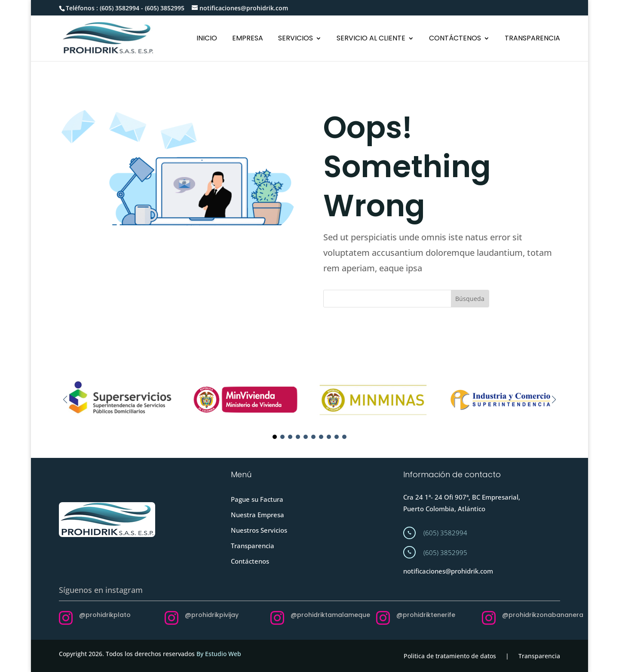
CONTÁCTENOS (455, 39)
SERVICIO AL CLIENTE (371, 39)
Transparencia (253, 546)
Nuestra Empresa (257, 515)
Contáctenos (250, 561)
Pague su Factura (257, 499)
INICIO (207, 39)
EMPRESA (248, 39)
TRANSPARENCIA (532, 39)
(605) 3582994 (445, 533)
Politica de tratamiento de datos (450, 656)
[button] (554, 399)
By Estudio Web (219, 654)
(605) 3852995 (445, 552)
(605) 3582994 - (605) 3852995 (142, 8)
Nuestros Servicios (259, 530)
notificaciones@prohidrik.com (448, 571)
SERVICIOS (296, 39)
